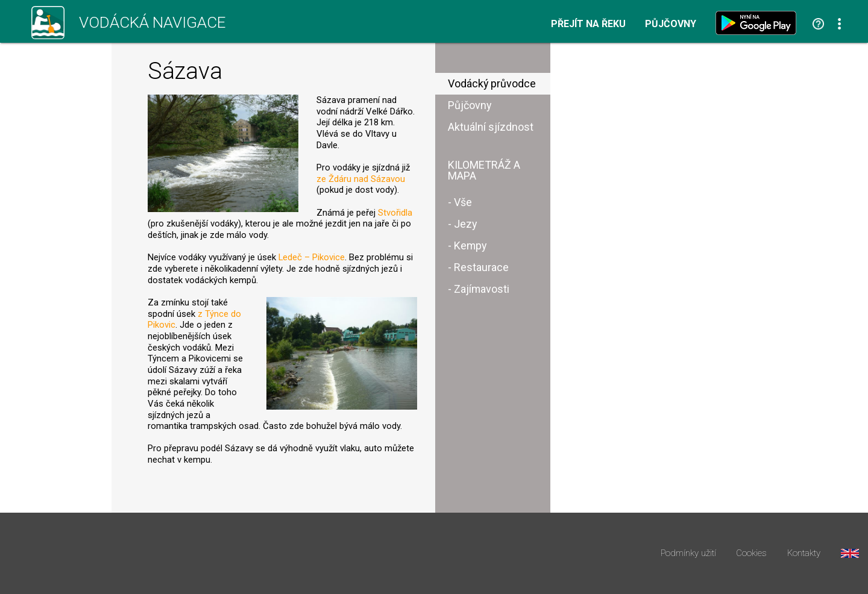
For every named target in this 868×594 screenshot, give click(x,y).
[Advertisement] (665, 234)
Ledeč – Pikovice (312, 257)
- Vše (460, 202)
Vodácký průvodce (492, 83)
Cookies (751, 553)
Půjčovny (671, 24)
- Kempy (467, 245)
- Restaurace (478, 267)
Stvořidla (395, 213)
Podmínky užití (688, 553)
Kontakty (804, 553)
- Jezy (462, 224)
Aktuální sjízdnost (491, 127)
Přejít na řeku (588, 24)
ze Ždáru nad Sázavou (361, 179)
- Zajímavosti (479, 289)
